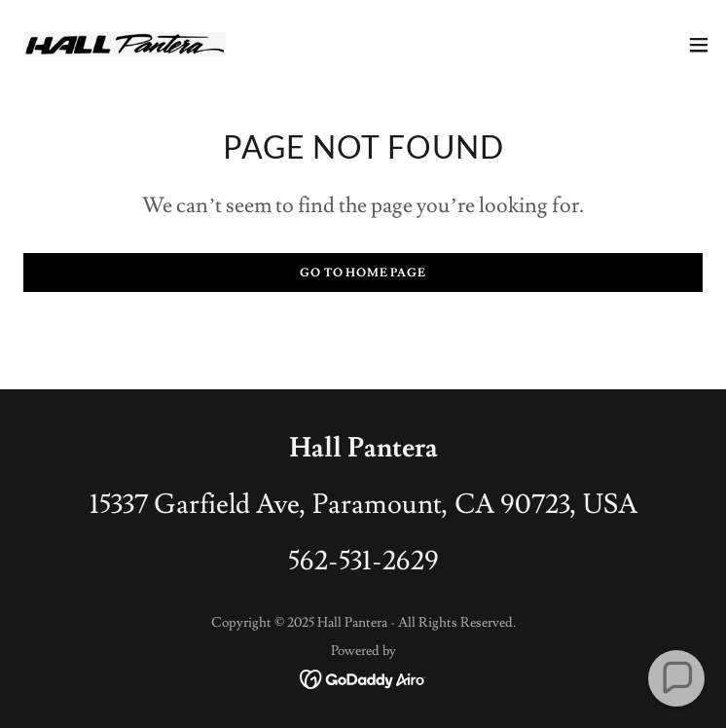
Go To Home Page (363, 273)
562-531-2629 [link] (363, 561)
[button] (699, 45)
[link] (125, 44)
